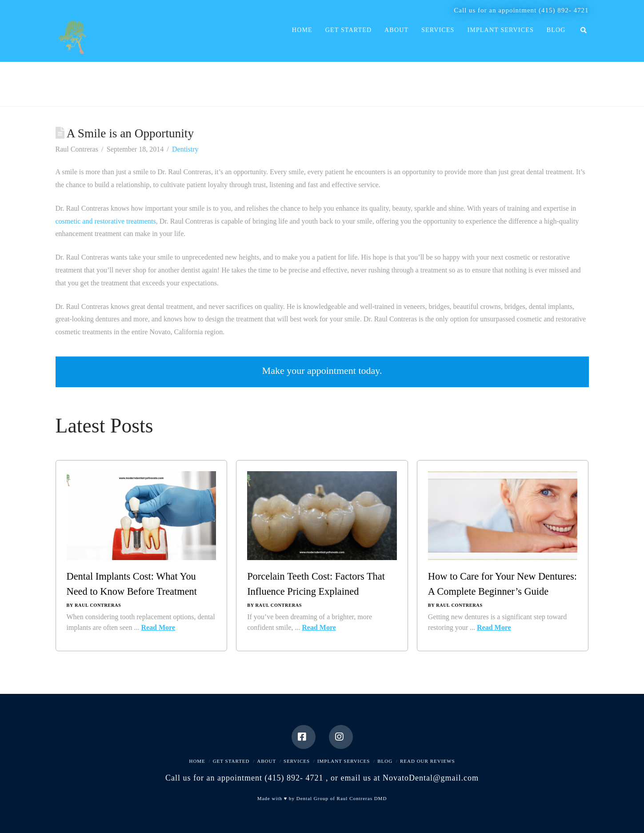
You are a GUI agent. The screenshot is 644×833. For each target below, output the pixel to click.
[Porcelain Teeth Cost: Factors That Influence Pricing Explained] (322, 520)
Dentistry (185, 149)
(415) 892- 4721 (564, 10)
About (266, 761)
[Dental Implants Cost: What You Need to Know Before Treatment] (142, 520)
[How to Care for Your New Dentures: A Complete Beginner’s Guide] (503, 520)
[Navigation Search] (580, 40)
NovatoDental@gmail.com (431, 778)
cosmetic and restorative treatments (106, 221)
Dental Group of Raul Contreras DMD (342, 798)
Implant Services (344, 761)
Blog (385, 761)
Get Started (231, 761)
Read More (158, 627)
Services (297, 761)
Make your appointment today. (322, 370)
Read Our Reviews (428, 761)
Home (197, 761)
